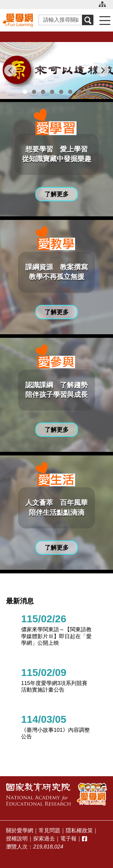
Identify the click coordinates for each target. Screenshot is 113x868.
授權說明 (17, 839)
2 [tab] (34, 92)
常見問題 (49, 830)
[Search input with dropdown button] (60, 20)
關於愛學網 (20, 830)
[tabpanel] (56, 71)
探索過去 (44, 839)
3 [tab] (43, 92)
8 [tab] (88, 92)
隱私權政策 (79, 830)
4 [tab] (52, 92)
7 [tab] (79, 92)
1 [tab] (25, 92)
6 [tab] (70, 92)
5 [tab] (61, 92)
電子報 (68, 839)
